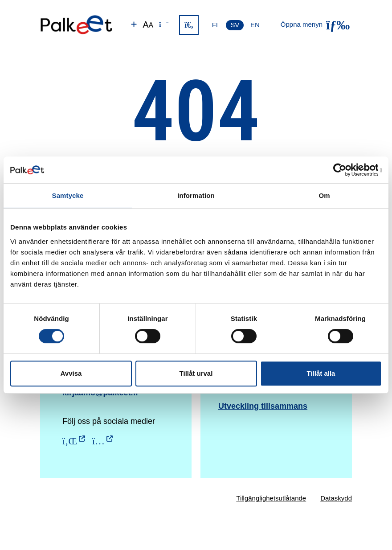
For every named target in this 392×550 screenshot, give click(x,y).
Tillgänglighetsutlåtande (271, 498)
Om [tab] (324, 195)
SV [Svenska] (235, 25)
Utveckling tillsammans (263, 406)
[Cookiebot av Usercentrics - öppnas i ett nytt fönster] (343, 170)
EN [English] (255, 25)
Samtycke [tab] (68, 195)
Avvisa (71, 373)
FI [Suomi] (215, 25)
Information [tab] (196, 195)
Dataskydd (336, 498)
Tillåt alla (321, 373)
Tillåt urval (196, 373)
